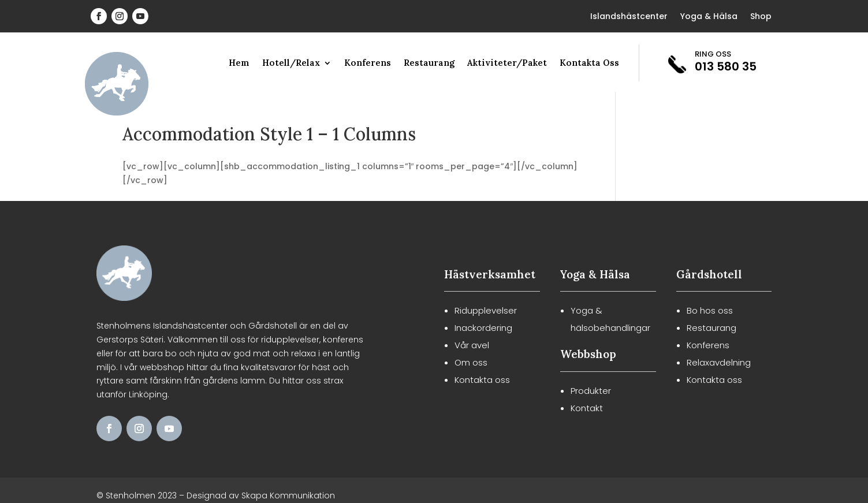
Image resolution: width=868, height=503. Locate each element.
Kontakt (587, 408)
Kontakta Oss (589, 64)
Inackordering (483, 328)
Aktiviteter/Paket (507, 64)
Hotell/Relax (291, 64)
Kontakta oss (482, 380)
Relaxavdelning (719, 362)
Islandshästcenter (629, 17)
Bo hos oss (710, 310)
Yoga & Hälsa (709, 17)
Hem (239, 64)
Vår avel (472, 345)
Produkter (591, 391)
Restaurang (429, 64)
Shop (761, 17)
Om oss (471, 362)
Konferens (368, 64)
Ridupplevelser (486, 310)
